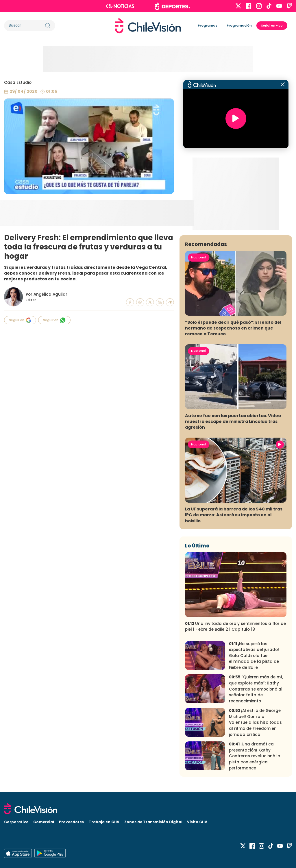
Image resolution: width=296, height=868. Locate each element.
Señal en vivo (272, 26)
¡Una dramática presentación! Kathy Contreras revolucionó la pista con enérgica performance (255, 756)
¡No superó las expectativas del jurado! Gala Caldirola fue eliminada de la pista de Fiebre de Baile (254, 656)
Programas (208, 25)
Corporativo (16, 822)
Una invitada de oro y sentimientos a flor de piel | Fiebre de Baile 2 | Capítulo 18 (235, 627)
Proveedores (71, 822)
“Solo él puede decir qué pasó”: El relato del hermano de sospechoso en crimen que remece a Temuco (233, 328)
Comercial (44, 822)
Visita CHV (197, 822)
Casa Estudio (18, 83)
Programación (239, 25)
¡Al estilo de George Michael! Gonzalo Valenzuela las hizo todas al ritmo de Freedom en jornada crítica (255, 722)
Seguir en (20, 320)
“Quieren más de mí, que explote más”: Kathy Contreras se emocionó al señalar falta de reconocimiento (256, 689)
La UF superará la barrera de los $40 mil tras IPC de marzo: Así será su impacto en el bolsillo (234, 515)
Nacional (199, 257)
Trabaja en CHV (104, 822)
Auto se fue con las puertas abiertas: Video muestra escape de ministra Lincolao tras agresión (233, 421)
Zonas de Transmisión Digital (153, 822)
